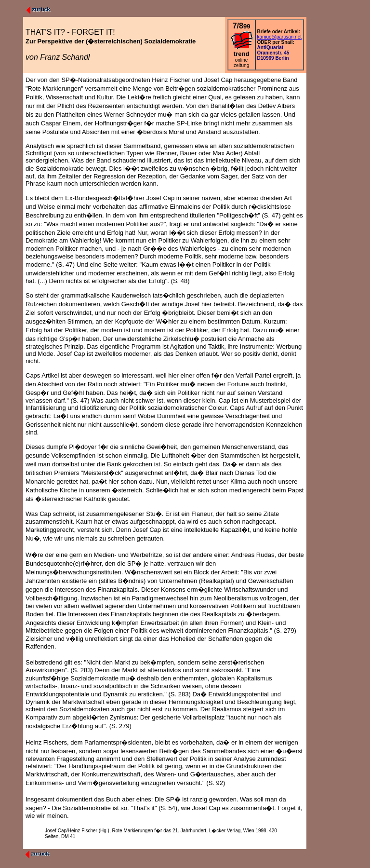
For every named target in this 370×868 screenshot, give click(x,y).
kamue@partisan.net (279, 37)
